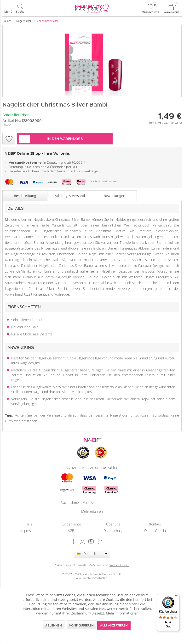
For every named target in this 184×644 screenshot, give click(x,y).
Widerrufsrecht (155, 531)
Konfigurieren (81, 625)
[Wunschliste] (151, 8)
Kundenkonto (71, 524)
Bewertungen (115, 196)
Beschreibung (25, 196)
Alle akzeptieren (114, 625)
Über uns (113, 524)
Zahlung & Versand (70, 196)
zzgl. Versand (172, 123)
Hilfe (29, 524)
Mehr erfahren (92, 511)
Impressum (29, 531)
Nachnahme (98, 182)
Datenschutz (113, 531)
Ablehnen (54, 625)
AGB (71, 531)
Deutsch (90, 554)
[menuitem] (8, 8)
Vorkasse (110, 182)
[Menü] (8, 8)
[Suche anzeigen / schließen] (20, 8)
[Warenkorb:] (171, 8)
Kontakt (155, 524)
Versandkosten (119, 565)
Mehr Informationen (122, 613)
